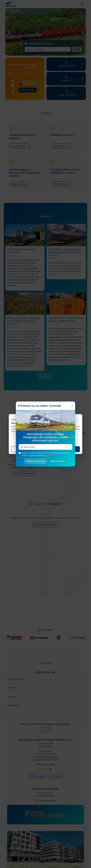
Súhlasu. (47, 455)
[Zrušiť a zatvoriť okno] (58, 461)
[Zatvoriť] (72, 406)
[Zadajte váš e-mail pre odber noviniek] (45, 447)
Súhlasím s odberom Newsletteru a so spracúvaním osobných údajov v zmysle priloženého (45, 454)
